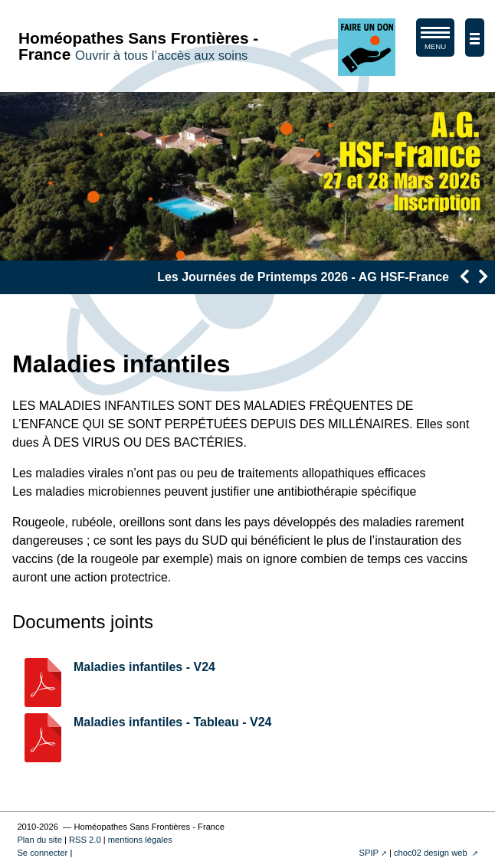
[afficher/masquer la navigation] (475, 38)
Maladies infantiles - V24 (144, 667)
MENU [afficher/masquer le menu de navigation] (435, 41)
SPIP (369, 853)
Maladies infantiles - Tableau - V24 (172, 722)
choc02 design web (432, 853)
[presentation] (464, 276)
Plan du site (39, 840)
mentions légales (140, 840)
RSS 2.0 (85, 840)
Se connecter (42, 853)
